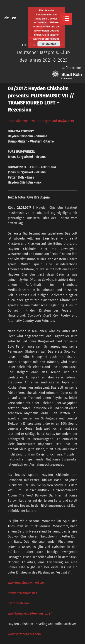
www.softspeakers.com (24, 634)
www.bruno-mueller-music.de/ (30, 614)
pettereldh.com (19, 603)
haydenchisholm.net (22, 593)
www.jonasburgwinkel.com (27, 583)
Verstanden (49, 44)
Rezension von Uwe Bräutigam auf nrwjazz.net (41, 121)
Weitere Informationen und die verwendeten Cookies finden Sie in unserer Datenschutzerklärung (46, 30)
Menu (66, 19)
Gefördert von (67, 73)
